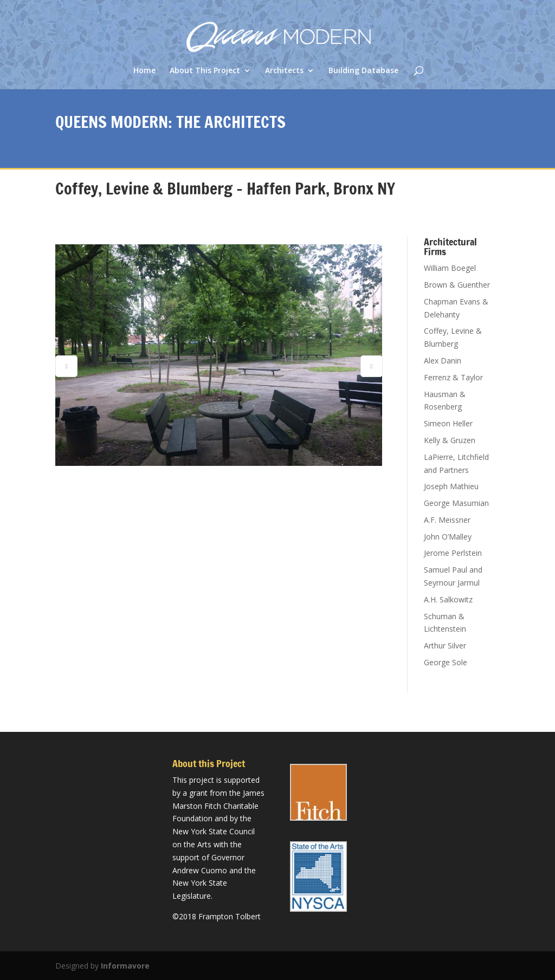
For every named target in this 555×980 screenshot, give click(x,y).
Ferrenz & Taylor (453, 377)
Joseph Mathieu (451, 486)
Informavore (125, 966)
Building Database (363, 71)
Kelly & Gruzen (450, 440)
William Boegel (450, 268)
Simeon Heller (448, 423)
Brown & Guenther (457, 285)
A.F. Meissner (447, 520)
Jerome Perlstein (453, 553)
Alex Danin (443, 361)
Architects (284, 71)
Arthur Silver (445, 645)
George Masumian (456, 503)
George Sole (446, 662)
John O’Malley (448, 537)
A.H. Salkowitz (448, 599)
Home (144, 71)
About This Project (205, 71)
